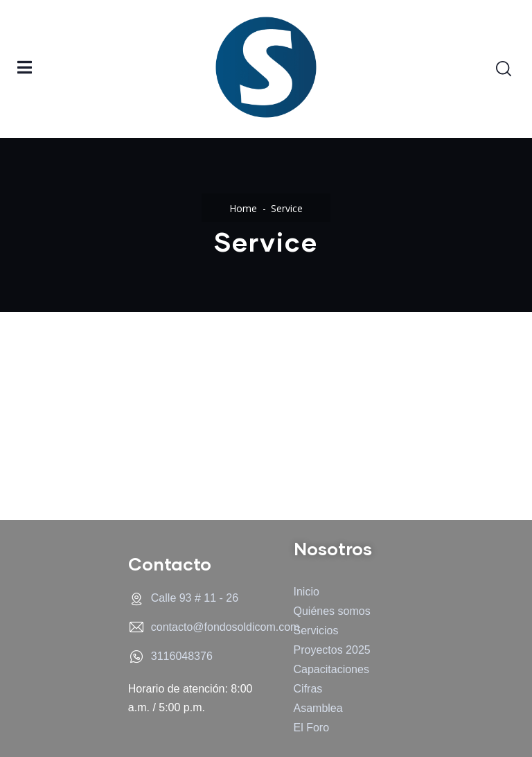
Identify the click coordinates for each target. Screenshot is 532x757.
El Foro (312, 728)
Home (243, 208)
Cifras (308, 689)
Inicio (307, 592)
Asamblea (318, 708)
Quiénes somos (332, 611)
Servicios (316, 630)
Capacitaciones (331, 669)
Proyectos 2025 (332, 650)
